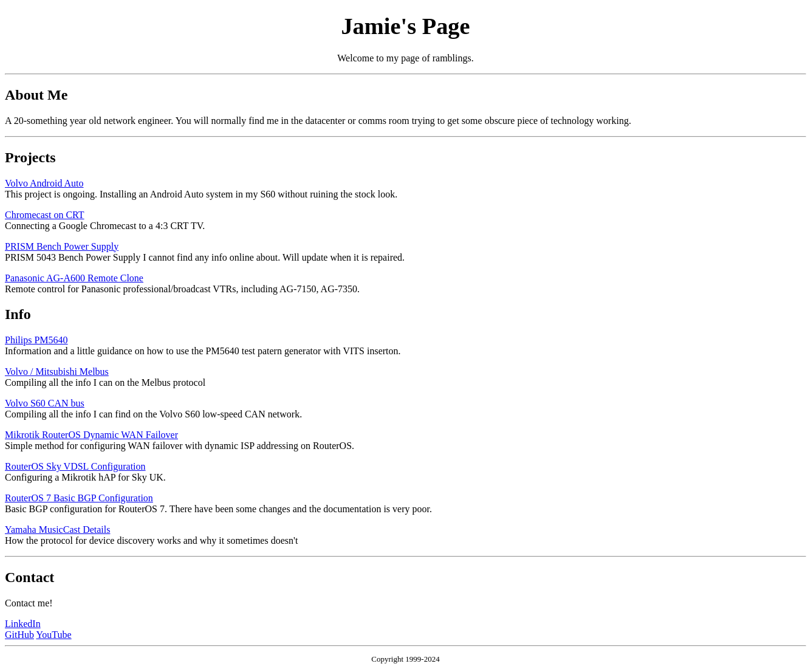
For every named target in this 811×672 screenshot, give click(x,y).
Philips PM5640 (36, 340)
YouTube (53, 635)
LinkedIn (23, 624)
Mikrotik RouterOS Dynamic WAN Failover (91, 435)
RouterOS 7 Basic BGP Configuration (79, 498)
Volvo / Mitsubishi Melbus (57, 372)
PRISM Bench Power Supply (62, 246)
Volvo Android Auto (44, 183)
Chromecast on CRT (45, 215)
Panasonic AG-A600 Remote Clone (74, 278)
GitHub (19, 635)
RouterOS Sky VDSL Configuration (75, 466)
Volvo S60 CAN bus (45, 403)
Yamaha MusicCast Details (57, 530)
